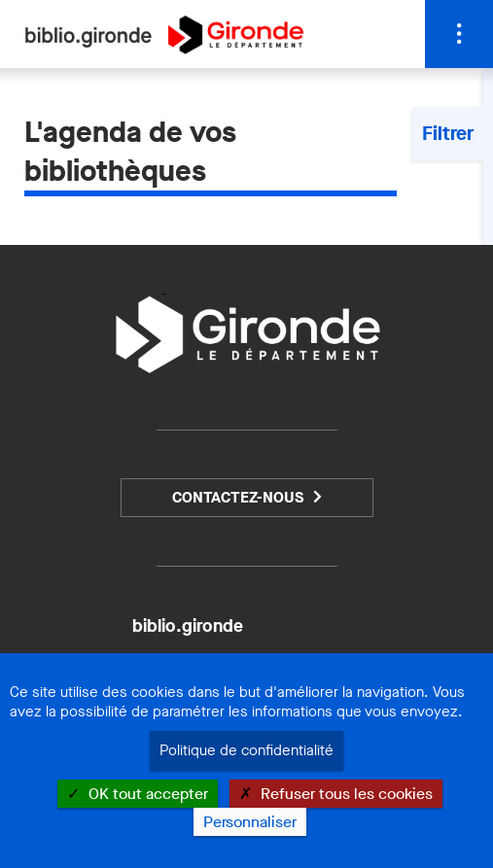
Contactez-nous (238, 497)
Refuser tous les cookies (336, 794)
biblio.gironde (188, 626)
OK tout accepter (138, 794)
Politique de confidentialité (246, 750)
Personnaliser (250, 822)
